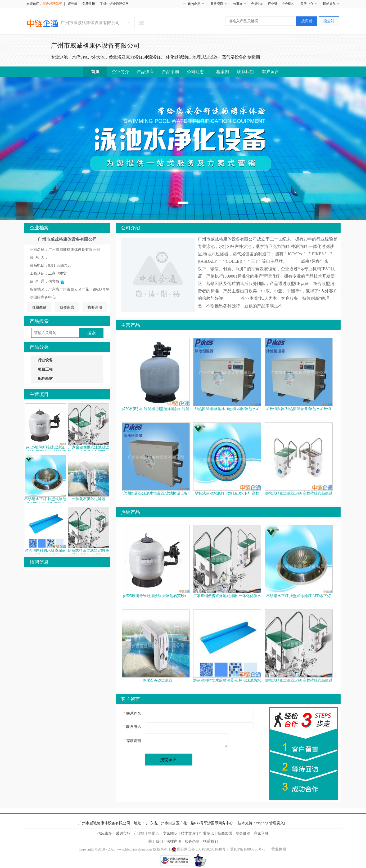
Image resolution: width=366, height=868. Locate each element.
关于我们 (156, 841)
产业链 (273, 4)
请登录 (73, 4)
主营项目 (39, 394)
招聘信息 (39, 562)
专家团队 (170, 833)
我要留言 (67, 307)
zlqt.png (262, 823)
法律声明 (174, 841)
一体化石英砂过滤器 (89, 499)
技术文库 (188, 833)
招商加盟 (225, 833)
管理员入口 (278, 823)
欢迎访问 (44, 4)
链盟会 (154, 833)
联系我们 (245, 72)
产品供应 (145, 72)
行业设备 (45, 360)
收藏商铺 (39, 307)
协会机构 (288, 4)
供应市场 (105, 833)
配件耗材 (45, 379)
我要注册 (95, 307)
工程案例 (220, 72)
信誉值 (56, 281)
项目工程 (45, 369)
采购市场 (123, 833)
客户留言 (270, 72)
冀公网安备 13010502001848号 (198, 849)
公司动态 (195, 72)
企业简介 (120, 72)
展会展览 (243, 833)
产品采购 (170, 72)
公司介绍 (130, 228)
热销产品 (130, 512)
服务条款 (192, 841)
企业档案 (39, 228)
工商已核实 (57, 273)
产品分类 (39, 347)
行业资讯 (207, 833)
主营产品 (130, 325)
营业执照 (279, 849)
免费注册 (89, 4)
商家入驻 (261, 833)
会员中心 (257, 4)
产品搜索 (39, 321)
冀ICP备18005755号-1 (248, 849)
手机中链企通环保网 (114, 4)
